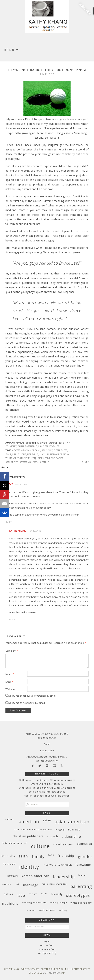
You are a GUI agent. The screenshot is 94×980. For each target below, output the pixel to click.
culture (65, 442)
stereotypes (52, 446)
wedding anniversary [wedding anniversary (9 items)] (34, 903)
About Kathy (47, 751)
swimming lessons (30, 462)
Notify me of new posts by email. (27, 703)
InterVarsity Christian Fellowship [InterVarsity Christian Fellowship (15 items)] (67, 865)
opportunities (22, 458)
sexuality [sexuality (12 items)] (57, 894)
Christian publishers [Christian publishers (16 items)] (28, 836)
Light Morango (51, 973)
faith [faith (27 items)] (23, 856)
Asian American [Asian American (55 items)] (72, 822)
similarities (12, 462)
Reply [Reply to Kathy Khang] (12, 619)
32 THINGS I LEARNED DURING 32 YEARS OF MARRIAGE (47, 780)
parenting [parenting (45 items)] (81, 886)
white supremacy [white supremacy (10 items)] (81, 903)
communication (34, 442)
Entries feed (47, 945)
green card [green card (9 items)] (9, 864)
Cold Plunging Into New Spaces (47, 792)
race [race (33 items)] (21, 895)
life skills (33, 454)
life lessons (19, 454)
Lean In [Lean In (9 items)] (82, 875)
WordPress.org (47, 953)
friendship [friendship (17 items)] (66, 856)
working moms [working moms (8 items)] (47, 910)
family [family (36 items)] (38, 856)
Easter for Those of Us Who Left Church (47, 796)
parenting (31, 446)
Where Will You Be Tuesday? (47, 784)
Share (85, 462)
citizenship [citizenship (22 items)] (71, 836)
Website (10, 689)
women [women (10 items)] (31, 910)
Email (9, 682)
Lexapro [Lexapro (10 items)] (6, 884)
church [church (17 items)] (53, 836)
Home (47, 744)
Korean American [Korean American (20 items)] (35, 876)
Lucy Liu (44, 454)
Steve (9, 484)
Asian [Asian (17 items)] (47, 820)
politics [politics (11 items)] (8, 894)
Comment (12, 651)
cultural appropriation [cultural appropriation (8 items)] (15, 843)
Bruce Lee (47, 450)
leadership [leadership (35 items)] (64, 877)
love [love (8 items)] (17, 884)
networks (56, 454)
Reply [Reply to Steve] (9, 522)
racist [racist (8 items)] (44, 894)
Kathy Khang (18, 531)
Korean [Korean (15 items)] (13, 876)
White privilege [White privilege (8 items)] (59, 902)
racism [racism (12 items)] (33, 894)
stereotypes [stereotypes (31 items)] (78, 895)
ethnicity (11, 446)
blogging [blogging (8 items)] (60, 829)
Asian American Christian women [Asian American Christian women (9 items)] (33, 829)
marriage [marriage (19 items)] (31, 885)
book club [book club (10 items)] (74, 830)
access (16, 450)
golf (8, 454)
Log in (47, 941)
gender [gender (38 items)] (85, 856)
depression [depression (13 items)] (84, 844)
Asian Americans (31, 450)
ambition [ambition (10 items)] (10, 819)
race (41, 446)
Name (10, 674)
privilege (50, 458)
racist (60, 458)
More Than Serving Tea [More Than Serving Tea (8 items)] (54, 884)
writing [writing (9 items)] (63, 910)
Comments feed (47, 949)
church (19, 442)
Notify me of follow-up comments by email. (32, 696)
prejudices (37, 458)
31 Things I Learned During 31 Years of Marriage (47, 788)
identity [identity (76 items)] (29, 867)
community (52, 442)
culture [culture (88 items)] (40, 846)
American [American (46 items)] (29, 821)
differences (60, 450)
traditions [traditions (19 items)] (10, 904)
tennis (45, 462)
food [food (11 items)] (51, 855)
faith (21, 446)
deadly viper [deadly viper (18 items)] (63, 844)
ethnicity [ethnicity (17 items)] (8, 856)
